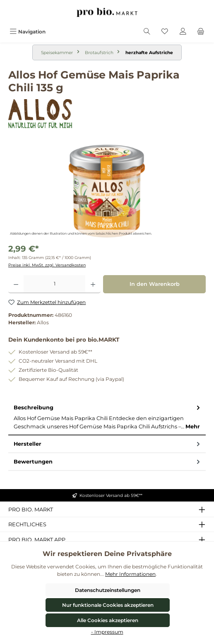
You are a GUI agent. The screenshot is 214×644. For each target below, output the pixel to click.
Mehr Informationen (130, 574)
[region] (107, 191)
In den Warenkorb (155, 284)
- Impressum (107, 632)
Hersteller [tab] (108, 444)
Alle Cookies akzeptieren (108, 620)
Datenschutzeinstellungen (108, 590)
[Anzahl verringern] (16, 284)
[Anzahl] (54, 284)
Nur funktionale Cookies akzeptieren (108, 605)
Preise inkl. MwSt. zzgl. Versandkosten (47, 265)
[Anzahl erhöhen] (93, 284)
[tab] (107, 417)
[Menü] (28, 32)
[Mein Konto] (183, 32)
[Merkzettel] (165, 32)
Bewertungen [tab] (108, 462)
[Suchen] (147, 32)
